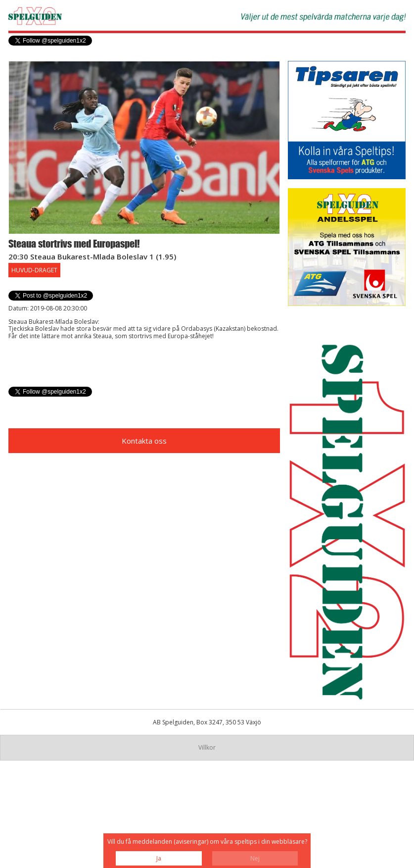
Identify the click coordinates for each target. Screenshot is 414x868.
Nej (255, 858)
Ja (159, 858)
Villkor (207, 747)
